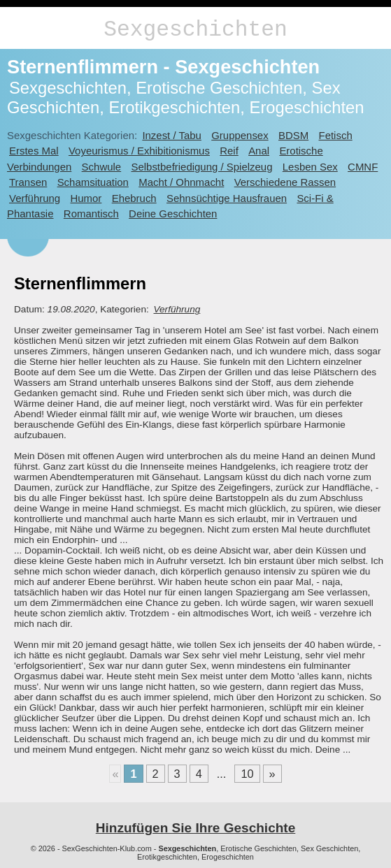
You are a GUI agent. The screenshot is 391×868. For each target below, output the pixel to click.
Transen (28, 182)
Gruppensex (240, 135)
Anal (259, 151)
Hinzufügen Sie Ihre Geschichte (196, 828)
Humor (86, 198)
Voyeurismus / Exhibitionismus (139, 151)
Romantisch (91, 214)
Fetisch (336, 135)
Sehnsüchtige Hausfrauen (227, 198)
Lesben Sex (310, 167)
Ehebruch (134, 198)
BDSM (293, 135)
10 (247, 774)
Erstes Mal (34, 151)
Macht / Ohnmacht (181, 182)
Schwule (102, 167)
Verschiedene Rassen (285, 182)
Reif (229, 151)
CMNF (363, 167)
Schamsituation (93, 182)
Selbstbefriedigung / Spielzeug (201, 167)
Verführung (35, 198)
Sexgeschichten (195, 30)
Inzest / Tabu (172, 135)
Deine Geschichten (173, 214)
